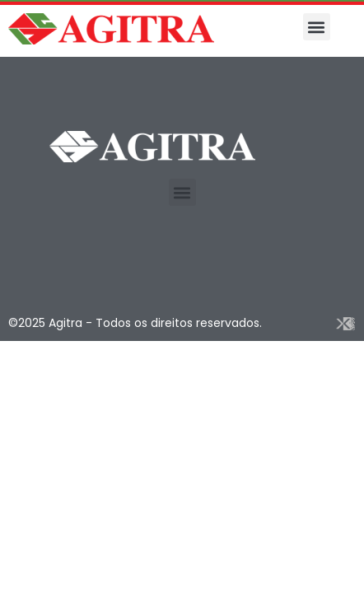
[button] (317, 27)
